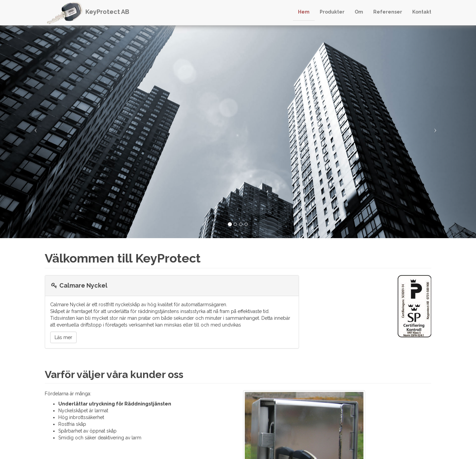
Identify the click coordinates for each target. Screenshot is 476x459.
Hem (304, 12)
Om (359, 12)
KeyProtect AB (107, 12)
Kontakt (422, 12)
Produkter (332, 12)
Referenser (388, 12)
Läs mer (63, 337)
